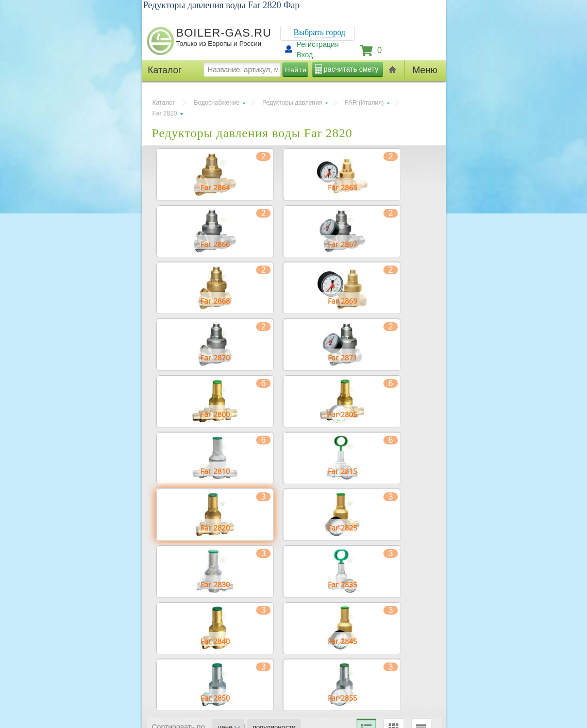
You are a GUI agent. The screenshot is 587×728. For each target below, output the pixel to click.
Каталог (164, 103)
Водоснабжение (217, 103)
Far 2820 (165, 113)
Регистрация (318, 44)
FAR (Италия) (364, 103)
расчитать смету (351, 69)
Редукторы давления (292, 103)
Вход (305, 55)
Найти (296, 70)
